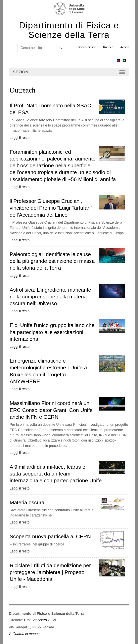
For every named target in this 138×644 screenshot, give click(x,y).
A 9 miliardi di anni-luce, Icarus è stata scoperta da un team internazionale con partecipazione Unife (56, 474)
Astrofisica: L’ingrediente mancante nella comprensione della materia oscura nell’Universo (50, 297)
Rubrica (108, 47)
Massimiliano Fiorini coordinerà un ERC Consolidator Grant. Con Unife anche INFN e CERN (51, 410)
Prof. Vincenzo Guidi (40, 620)
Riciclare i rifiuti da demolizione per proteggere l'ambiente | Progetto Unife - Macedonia (50, 572)
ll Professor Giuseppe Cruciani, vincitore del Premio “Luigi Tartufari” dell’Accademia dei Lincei (51, 208)
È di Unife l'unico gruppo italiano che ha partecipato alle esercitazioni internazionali (52, 332)
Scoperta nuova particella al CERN (50, 536)
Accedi (125, 47)
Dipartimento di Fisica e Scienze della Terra (69, 30)
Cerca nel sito (17, 44)
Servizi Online (87, 47)
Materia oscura (27, 502)
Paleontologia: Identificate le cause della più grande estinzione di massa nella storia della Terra (52, 261)
